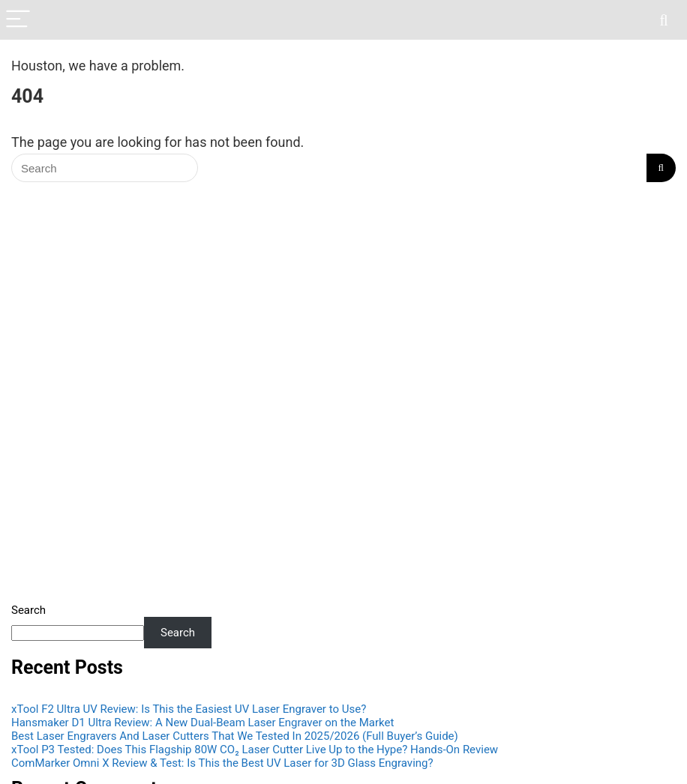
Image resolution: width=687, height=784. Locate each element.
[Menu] (18, 20)
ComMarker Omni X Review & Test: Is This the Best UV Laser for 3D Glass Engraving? (222, 763)
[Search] (664, 20)
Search (28, 610)
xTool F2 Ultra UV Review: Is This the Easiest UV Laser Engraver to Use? (189, 709)
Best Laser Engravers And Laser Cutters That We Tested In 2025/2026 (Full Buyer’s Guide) (235, 736)
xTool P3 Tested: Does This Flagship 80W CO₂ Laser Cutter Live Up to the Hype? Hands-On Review (255, 750)
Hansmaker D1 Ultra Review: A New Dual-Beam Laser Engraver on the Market (202, 723)
